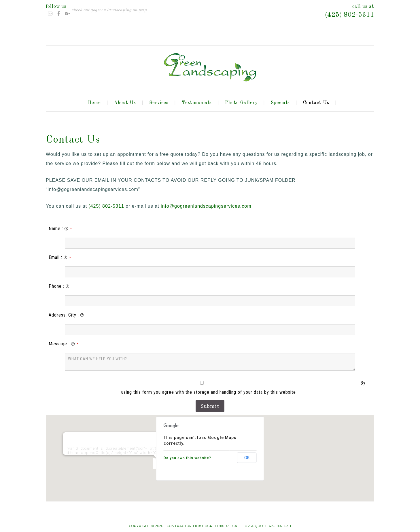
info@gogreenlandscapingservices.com (206, 206)
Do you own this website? (187, 458)
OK (247, 458)
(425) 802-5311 (350, 15)
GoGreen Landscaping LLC (210, 67)
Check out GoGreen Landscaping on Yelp (109, 10)
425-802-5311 (280, 526)
